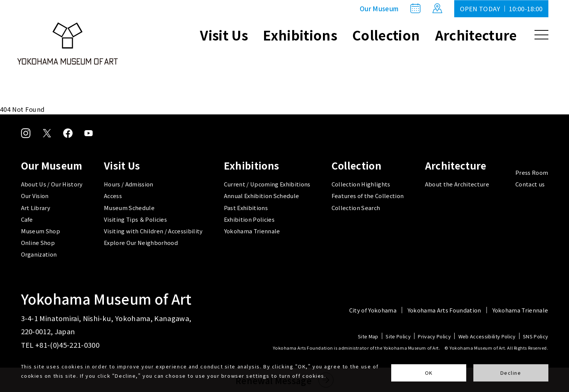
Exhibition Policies (249, 219)
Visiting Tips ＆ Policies (135, 219)
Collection (386, 35)
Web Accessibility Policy (487, 337)
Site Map (368, 337)
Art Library (36, 208)
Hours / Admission (129, 184)
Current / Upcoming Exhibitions (267, 184)
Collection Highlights (361, 184)
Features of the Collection (368, 196)
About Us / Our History (52, 184)
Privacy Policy (434, 337)
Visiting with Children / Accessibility (153, 231)
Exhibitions (300, 35)
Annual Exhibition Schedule (262, 196)
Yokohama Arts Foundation (444, 310)
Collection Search (356, 208)
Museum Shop (41, 231)
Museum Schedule (129, 208)
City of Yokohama (373, 310)
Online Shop (38, 243)
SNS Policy (535, 337)
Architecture (476, 35)
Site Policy (398, 337)
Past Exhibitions (246, 208)
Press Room (532, 172)
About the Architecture (457, 184)
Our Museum (379, 9)
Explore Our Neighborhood (141, 243)
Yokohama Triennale (252, 231)
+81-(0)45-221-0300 (67, 345)
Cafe (27, 219)
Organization (39, 254)
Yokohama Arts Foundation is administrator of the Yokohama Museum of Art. (356, 348)
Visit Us (224, 35)
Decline (511, 373)
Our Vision (35, 196)
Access (113, 196)
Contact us (530, 184)
